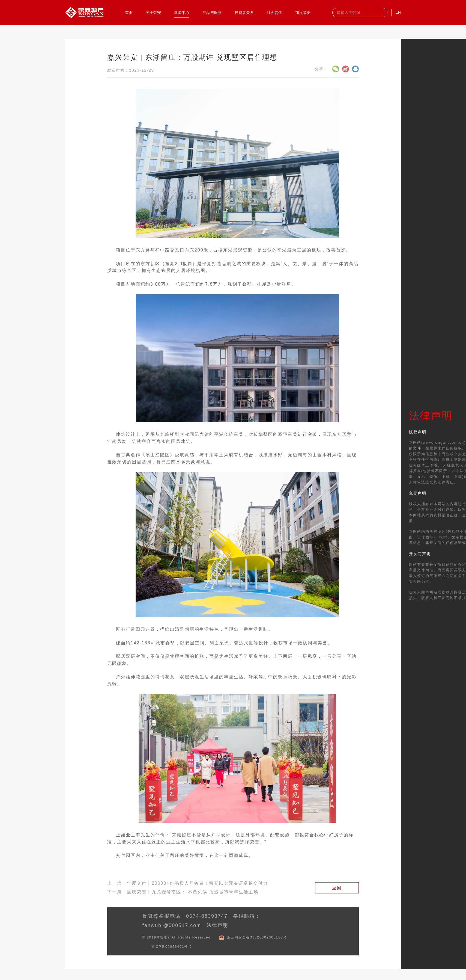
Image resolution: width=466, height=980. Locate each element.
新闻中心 (182, 12)
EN (398, 12)
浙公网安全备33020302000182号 (257, 937)
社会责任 (274, 12)
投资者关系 (244, 12)
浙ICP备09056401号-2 (171, 947)
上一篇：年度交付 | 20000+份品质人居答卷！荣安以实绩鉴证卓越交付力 (188, 883)
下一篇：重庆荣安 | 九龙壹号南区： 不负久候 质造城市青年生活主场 (183, 892)
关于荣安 (153, 12)
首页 (129, 12)
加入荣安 (303, 12)
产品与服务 (212, 12)
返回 (337, 888)
